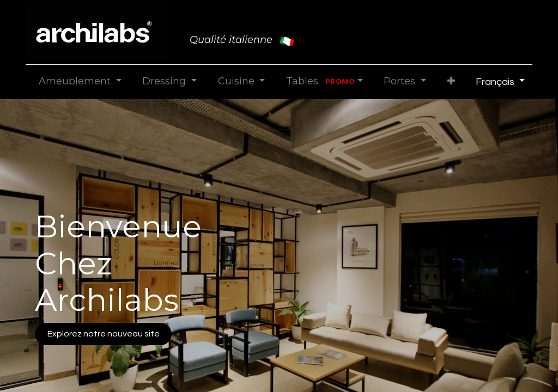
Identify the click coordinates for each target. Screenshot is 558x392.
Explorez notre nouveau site (104, 334)
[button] (451, 81)
